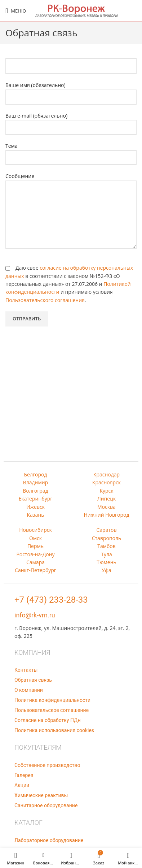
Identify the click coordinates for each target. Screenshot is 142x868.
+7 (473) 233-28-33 (51, 600)
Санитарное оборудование (46, 805)
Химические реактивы (41, 795)
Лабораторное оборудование (49, 840)
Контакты (26, 670)
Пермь (35, 546)
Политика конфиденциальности (52, 700)
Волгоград (35, 491)
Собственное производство (47, 765)
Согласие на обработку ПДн (48, 720)
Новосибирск (35, 530)
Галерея (24, 775)
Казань (36, 515)
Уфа (106, 570)
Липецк (107, 499)
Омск (35, 538)
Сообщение (71, 195)
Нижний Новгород (106, 515)
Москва (107, 507)
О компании (29, 690)
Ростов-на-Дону (35, 554)
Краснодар (107, 474)
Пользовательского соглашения (45, 300)
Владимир (36, 482)
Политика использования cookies (54, 730)
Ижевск (35, 507)
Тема (71, 151)
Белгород (36, 474)
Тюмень (107, 562)
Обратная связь (33, 680)
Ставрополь (107, 538)
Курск (106, 491)
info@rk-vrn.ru (35, 615)
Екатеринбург (36, 499)
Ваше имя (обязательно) (71, 91)
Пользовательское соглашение (52, 710)
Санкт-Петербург (35, 570)
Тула (107, 554)
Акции (22, 785)
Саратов (107, 530)
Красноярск (107, 482)
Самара (35, 562)
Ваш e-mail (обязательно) (71, 121)
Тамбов (107, 546)
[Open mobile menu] (16, 11)
